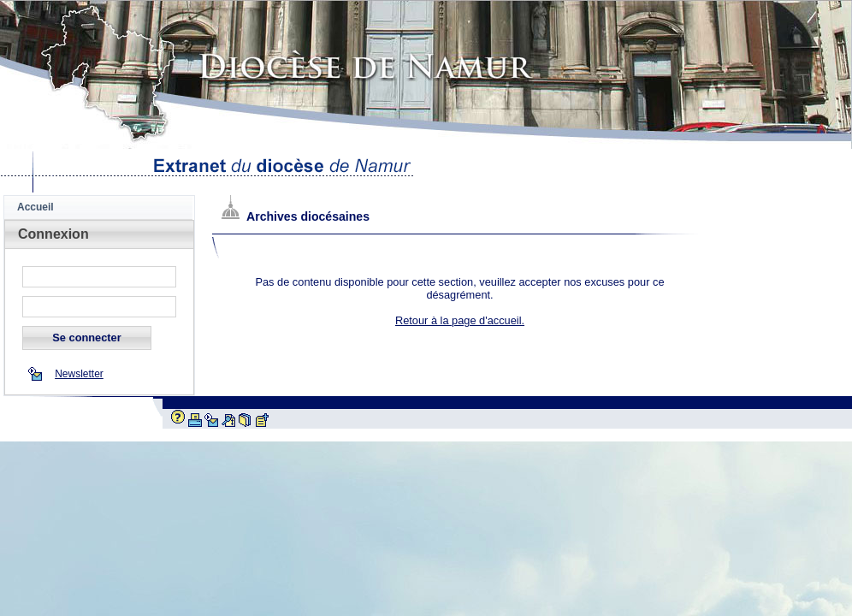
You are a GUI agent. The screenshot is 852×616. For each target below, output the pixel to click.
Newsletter (79, 374)
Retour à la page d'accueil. (460, 320)
